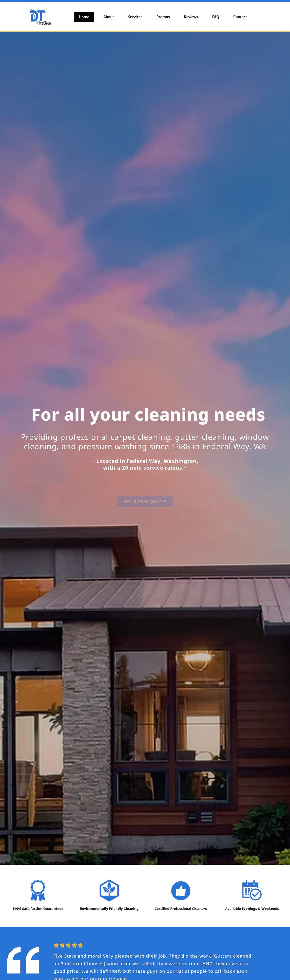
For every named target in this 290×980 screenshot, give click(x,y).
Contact (240, 17)
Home (84, 17)
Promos (163, 17)
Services (135, 17)
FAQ (216, 17)
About (109, 17)
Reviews (191, 17)
